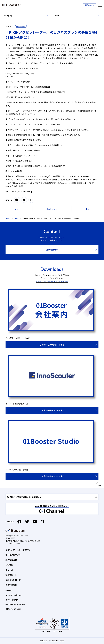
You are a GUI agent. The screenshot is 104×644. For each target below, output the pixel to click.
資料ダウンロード (13, 580)
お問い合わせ (89, 5)
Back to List (52, 209)
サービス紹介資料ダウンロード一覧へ (52, 281)
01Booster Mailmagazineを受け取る (52, 497)
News (17, 218)
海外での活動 (11, 560)
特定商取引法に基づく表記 (15, 604)
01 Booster (12, 5)
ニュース (9, 570)
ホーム (8, 218)
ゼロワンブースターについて (18, 550)
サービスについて (13, 555)
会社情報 (9, 565)
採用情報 (10, 575)
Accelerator (21, 26)
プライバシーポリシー (14, 595)
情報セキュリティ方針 (13, 609)
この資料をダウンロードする (52, 345)
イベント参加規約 (12, 600)
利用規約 (9, 591)
